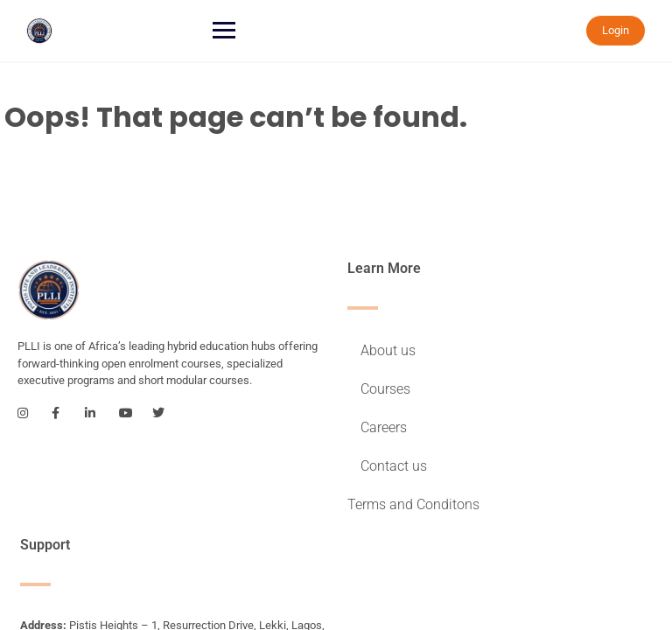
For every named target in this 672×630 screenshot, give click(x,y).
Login (616, 30)
